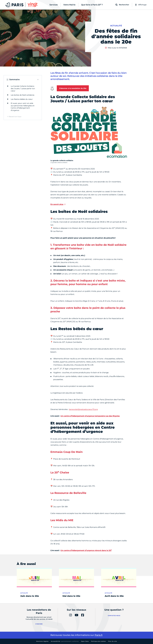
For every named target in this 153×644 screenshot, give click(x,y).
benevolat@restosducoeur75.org (83, 409)
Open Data (85, 641)
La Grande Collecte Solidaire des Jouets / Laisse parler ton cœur (23, 88)
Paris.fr (99, 635)
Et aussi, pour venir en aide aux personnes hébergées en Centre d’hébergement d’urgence (23, 107)
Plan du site (113, 641)
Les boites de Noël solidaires (23, 95)
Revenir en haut (15, 117)
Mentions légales (42, 641)
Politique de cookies (98, 641)
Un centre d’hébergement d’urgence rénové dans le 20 (86, 550)
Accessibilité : (65, 641)
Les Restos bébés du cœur (22, 99)
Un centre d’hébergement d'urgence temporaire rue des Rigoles (90, 416)
